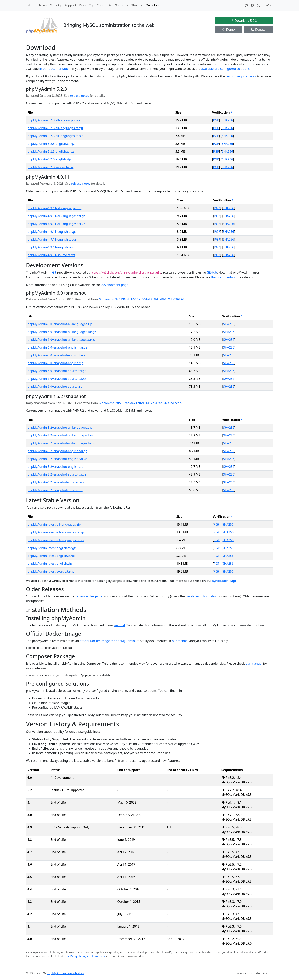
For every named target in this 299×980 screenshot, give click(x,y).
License (241, 973)
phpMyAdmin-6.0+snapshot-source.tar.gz (57, 371)
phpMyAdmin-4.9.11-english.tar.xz (52, 239)
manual (119, 625)
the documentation (225, 277)
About (267, 973)
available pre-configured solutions (225, 69)
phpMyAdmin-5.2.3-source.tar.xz (50, 167)
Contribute (104, 5)
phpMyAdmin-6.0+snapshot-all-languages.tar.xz (61, 340)
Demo (228, 29)
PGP (216, 120)
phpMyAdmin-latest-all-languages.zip (54, 524)
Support (70, 5)
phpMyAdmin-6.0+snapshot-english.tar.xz (57, 355)
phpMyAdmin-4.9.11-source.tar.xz (51, 255)
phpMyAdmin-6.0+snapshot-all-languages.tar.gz (62, 332)
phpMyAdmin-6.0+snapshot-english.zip (55, 363)
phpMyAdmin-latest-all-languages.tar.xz (56, 540)
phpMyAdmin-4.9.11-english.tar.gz (52, 232)
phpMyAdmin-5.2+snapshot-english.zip (55, 467)
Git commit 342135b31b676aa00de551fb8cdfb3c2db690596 (141, 299)
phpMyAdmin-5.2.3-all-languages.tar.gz (55, 128)
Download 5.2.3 (244, 21)
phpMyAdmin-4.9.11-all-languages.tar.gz (56, 216)
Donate (258, 29)
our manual (180, 641)
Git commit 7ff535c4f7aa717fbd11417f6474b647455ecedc (140, 403)
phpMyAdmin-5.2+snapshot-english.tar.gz (57, 451)
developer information (202, 596)
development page (115, 285)
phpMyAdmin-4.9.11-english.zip (50, 247)
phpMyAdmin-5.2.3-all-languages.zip (54, 120)
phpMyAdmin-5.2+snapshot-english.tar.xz (57, 459)
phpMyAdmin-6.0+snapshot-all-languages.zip (60, 324)
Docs (83, 5)
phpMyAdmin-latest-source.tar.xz (51, 571)
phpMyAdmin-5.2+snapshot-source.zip (55, 490)
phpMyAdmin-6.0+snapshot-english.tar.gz (57, 347)
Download (153, 5)
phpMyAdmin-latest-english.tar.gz (51, 548)
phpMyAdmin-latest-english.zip (50, 564)
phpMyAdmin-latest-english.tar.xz (51, 556)
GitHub (212, 272)
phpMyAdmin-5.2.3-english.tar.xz (51, 151)
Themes (137, 5)
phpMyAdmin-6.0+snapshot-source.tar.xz (57, 379)
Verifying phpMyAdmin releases (86, 956)
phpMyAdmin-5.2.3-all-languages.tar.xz (55, 136)
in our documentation (55, 69)
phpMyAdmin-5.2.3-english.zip (49, 159)
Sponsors (122, 5)
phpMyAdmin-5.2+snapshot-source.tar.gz (57, 474)
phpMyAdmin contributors (66, 973)
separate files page (89, 596)
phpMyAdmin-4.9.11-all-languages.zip (54, 208)
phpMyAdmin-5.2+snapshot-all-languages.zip (60, 428)
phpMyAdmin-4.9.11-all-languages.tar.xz (56, 224)
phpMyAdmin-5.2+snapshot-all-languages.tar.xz (61, 443)
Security (56, 5)
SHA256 (227, 120)
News (43, 5)
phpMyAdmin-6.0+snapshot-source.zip (55, 387)
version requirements (241, 76)
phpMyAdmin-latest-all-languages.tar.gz (56, 532)
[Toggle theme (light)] (269, 5)
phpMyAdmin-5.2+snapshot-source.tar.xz (57, 482)
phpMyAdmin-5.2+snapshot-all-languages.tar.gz (62, 435)
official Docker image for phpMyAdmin (107, 641)
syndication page (224, 581)
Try (91, 5)
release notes (80, 96)
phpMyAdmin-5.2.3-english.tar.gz (51, 144)
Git (54, 272)
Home (32, 5)
